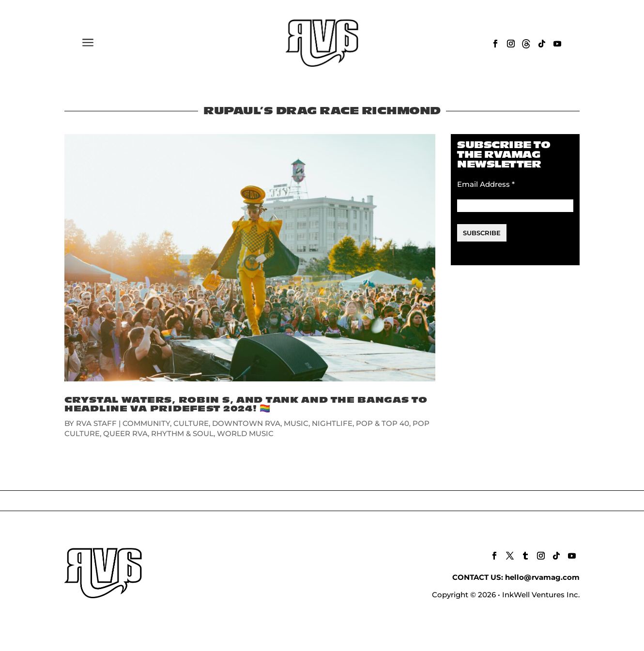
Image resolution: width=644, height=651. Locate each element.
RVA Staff (96, 423)
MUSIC (296, 423)
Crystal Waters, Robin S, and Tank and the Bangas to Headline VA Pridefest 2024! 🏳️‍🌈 (246, 404)
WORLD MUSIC (245, 433)
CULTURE (191, 423)
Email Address (486, 184)
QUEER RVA (125, 433)
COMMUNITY (146, 423)
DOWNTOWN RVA (246, 423)
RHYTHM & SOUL (182, 433)
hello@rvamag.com (542, 577)
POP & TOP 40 (383, 423)
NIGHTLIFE (332, 423)
